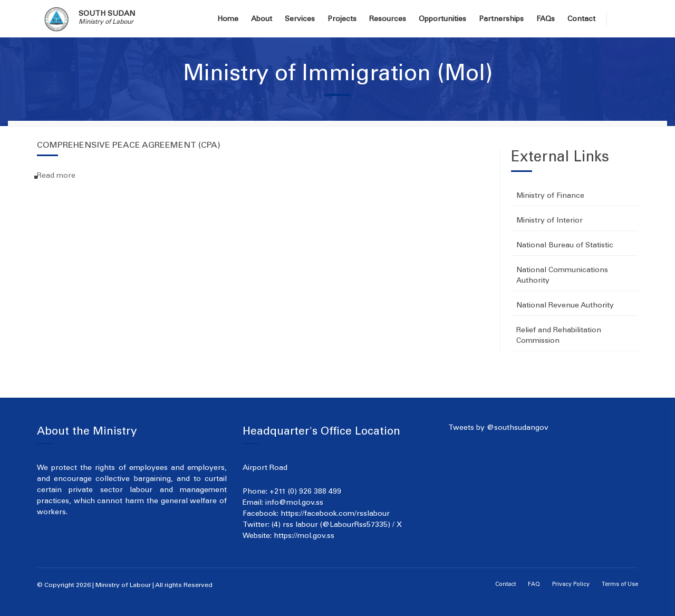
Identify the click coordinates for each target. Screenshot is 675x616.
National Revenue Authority (565, 306)
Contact (581, 20)
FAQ (534, 585)
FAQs (546, 20)
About (262, 20)
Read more (56, 176)
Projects (342, 20)
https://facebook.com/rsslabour (335, 514)
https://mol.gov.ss (304, 536)
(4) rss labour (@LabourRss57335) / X (337, 525)
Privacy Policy (571, 585)
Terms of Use (620, 585)
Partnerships (501, 20)
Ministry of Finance (550, 196)
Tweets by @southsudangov (498, 428)
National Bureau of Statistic (565, 246)
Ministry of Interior (549, 221)
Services (300, 20)
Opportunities (442, 20)
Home (228, 20)
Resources (388, 20)
